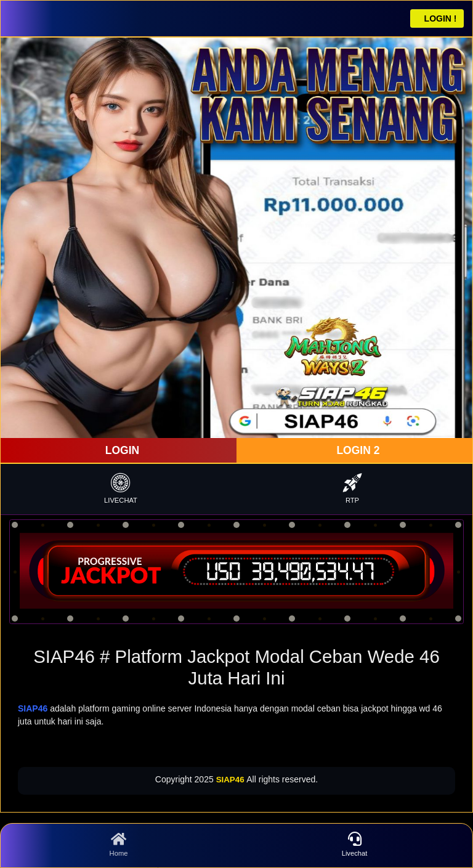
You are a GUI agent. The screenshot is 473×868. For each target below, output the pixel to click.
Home (119, 845)
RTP (352, 488)
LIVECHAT (121, 488)
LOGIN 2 (357, 450)
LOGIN (121, 450)
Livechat (354, 845)
